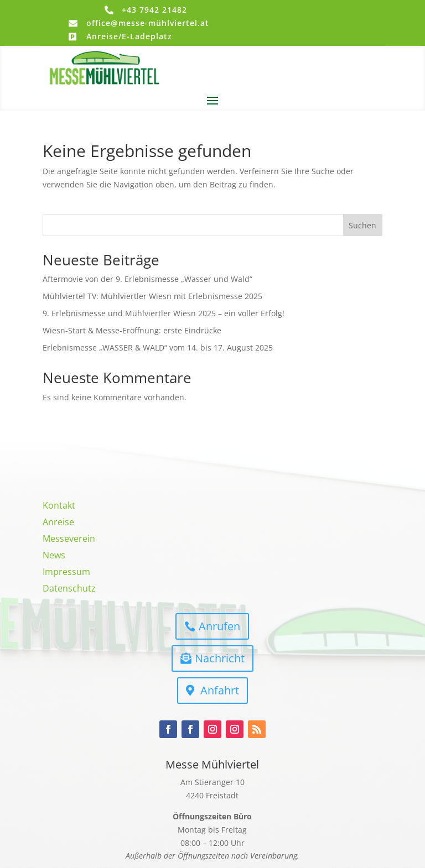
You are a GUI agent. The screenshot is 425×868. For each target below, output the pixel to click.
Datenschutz (69, 589)
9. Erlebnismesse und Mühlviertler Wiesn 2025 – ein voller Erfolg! (164, 313)
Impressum (66, 573)
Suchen (362, 225)
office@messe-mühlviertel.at (148, 23)
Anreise (58, 523)
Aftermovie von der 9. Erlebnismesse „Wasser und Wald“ (147, 279)
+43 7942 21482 (154, 10)
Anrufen (219, 626)
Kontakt (59, 506)
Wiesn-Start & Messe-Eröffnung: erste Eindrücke (132, 330)
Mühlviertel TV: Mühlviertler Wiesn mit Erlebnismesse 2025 (152, 296)
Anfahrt (220, 690)
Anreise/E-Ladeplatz (129, 36)
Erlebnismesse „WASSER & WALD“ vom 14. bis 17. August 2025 (158, 347)
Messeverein (69, 540)
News (54, 556)
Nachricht (220, 658)
